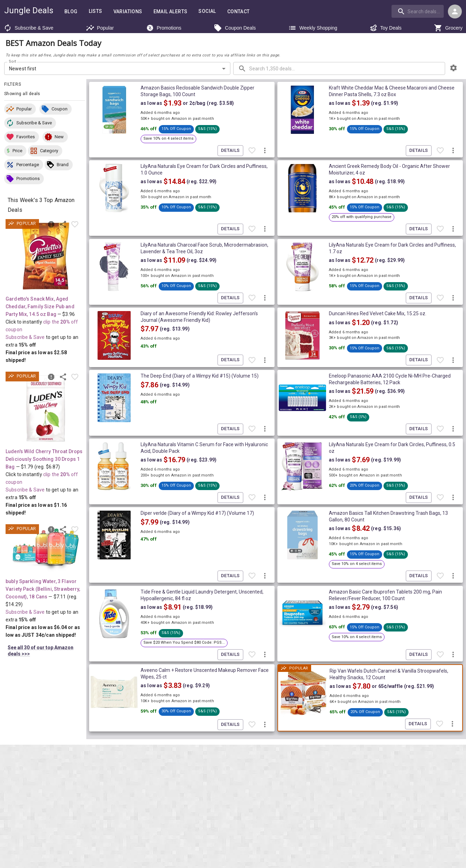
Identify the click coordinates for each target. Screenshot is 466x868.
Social (207, 11)
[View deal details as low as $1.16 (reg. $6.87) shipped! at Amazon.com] (46, 409)
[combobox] (418, 11)
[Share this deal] (63, 224)
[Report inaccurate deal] (51, 224)
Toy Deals (385, 28)
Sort (13, 62)
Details (230, 151)
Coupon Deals (235, 28)
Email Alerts (171, 12)
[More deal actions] (265, 150)
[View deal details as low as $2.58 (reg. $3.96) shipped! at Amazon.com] (46, 256)
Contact (239, 12)
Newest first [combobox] (23, 69)
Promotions (164, 28)
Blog (71, 12)
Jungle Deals (29, 10)
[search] (418, 11)
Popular (100, 28)
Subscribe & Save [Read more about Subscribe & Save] (25, 337)
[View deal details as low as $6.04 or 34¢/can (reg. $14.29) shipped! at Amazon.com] (46, 550)
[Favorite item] (75, 224)
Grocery (448, 28)
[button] (20, 109)
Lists (96, 11)
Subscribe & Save (28, 28)
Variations (128, 12)
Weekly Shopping (313, 28)
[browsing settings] (453, 68)
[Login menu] (455, 11)
